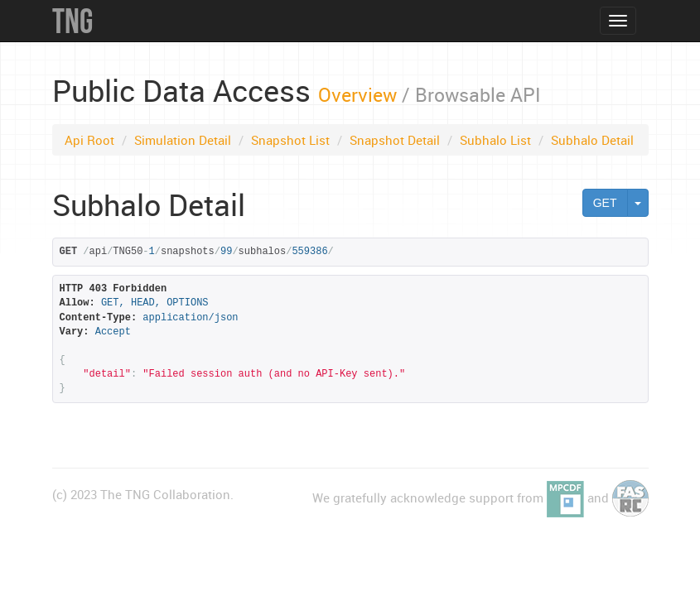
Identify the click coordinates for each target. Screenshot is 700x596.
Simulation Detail (183, 140)
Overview (357, 94)
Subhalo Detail (592, 140)
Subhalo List (495, 140)
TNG (72, 21)
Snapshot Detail (395, 140)
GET (605, 203)
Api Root (89, 140)
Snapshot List (290, 140)
